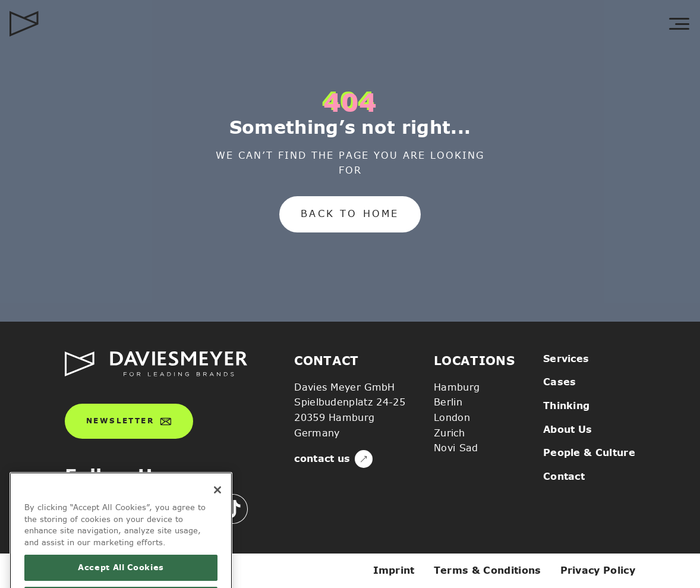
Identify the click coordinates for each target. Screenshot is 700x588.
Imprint (394, 570)
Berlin (448, 402)
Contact (564, 477)
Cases (560, 382)
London (452, 418)
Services (566, 359)
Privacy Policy (598, 570)
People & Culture (589, 453)
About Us (568, 430)
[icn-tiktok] (233, 509)
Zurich (449, 433)
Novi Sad (456, 448)
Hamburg (457, 387)
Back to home (350, 214)
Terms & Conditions (488, 570)
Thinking (567, 406)
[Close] (217, 504)
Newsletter (129, 422)
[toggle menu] (679, 24)
